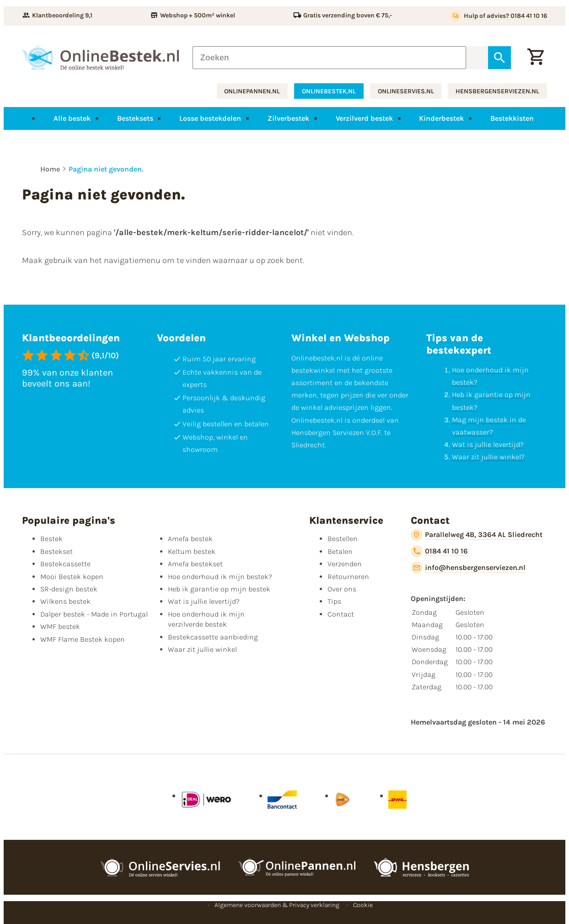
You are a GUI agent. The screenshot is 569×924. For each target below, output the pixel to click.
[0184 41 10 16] (439, 551)
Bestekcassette (65, 564)
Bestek (51, 539)
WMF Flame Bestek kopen (83, 639)
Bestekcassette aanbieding (213, 637)
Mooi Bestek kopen (72, 577)
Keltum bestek (192, 551)
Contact (341, 614)
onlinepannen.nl (252, 91)
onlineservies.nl (406, 91)
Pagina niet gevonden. (106, 169)
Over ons (342, 589)
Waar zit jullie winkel (202, 649)
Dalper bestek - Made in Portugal (94, 614)
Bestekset (56, 551)
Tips (334, 601)
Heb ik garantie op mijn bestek (219, 589)
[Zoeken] (329, 58)
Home (50, 169)
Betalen (340, 551)
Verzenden (345, 564)
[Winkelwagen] (536, 58)
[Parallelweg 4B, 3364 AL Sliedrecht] (477, 535)
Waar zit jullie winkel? (488, 457)
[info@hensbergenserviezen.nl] (468, 568)
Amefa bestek (190, 539)
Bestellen (343, 539)
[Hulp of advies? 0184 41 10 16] (498, 16)
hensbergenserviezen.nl (497, 91)
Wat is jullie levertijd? (488, 444)
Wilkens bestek (65, 601)
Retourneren (348, 577)
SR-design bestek (69, 589)
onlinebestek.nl (329, 91)
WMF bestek (60, 626)
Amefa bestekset (195, 564)
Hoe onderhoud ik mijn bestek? (220, 577)
